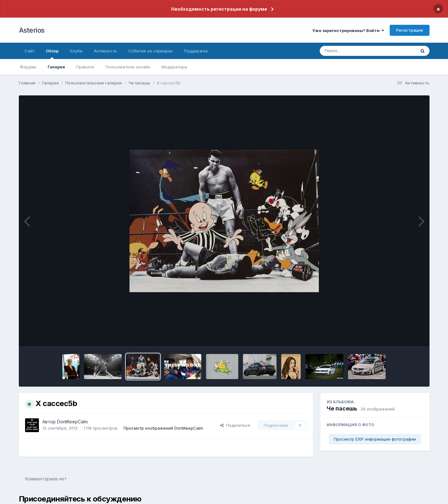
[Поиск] (356, 51)
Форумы (28, 67)
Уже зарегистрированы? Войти (348, 30)
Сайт (29, 51)
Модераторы (174, 67)
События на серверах (150, 51)
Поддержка (196, 51)
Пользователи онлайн (128, 67)
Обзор (52, 54)
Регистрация (410, 30)
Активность (105, 51)
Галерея (56, 67)
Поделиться (235, 425)
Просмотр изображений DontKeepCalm (163, 428)
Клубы (76, 51)
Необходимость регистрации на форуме (219, 9)
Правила (85, 67)
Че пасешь (342, 408)
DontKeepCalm (72, 422)
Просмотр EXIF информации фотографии (375, 439)
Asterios (32, 30)
